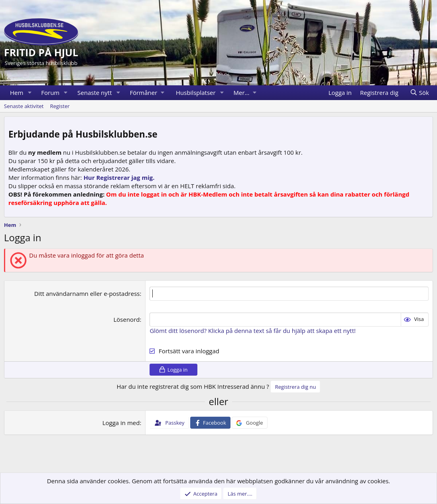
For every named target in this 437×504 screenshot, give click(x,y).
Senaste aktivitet (24, 106)
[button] (30, 93)
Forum (50, 93)
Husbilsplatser (196, 93)
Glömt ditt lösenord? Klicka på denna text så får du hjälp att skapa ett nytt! (253, 331)
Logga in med (121, 423)
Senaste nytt (94, 93)
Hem (17, 93)
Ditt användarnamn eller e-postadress (87, 293)
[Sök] (419, 93)
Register (60, 106)
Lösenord (126, 319)
